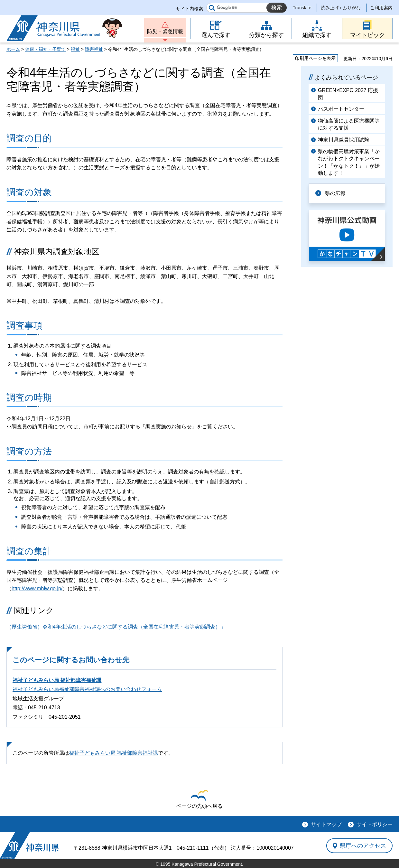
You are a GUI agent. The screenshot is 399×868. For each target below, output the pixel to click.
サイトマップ (326, 824)
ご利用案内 (381, 8)
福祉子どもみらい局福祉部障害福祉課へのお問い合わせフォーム (87, 689)
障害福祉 (94, 49)
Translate (302, 8)
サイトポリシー (375, 824)
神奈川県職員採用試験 (344, 140)
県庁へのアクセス (363, 846)
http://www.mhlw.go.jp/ (37, 588)
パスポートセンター (341, 109)
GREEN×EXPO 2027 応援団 (348, 94)
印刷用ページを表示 (315, 58)
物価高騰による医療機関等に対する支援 (349, 124)
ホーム (13, 49)
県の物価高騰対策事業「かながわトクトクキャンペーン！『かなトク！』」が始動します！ (349, 162)
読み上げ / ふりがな (341, 8)
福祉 (75, 49)
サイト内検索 (190, 9)
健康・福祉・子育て (45, 49)
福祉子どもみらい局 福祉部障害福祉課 (57, 680)
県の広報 (335, 193)
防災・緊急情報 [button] (165, 31)
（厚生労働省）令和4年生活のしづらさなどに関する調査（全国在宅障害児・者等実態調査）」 (116, 627)
